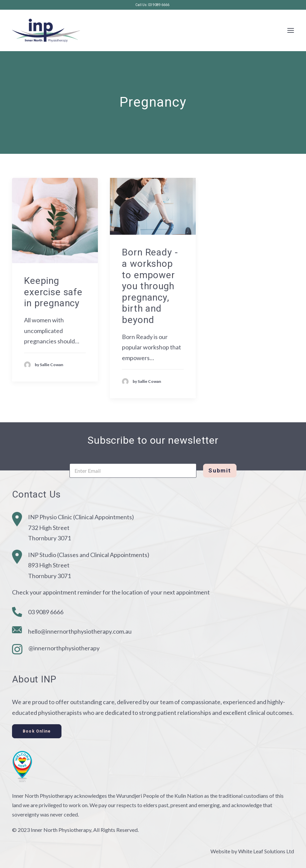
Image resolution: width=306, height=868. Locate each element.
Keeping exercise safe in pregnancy (53, 292)
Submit (220, 470)
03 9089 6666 (46, 612)
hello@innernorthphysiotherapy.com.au (80, 631)
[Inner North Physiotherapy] (46, 30)
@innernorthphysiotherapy (64, 648)
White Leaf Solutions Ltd (266, 851)
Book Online (37, 731)
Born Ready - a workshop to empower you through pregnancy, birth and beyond (150, 286)
